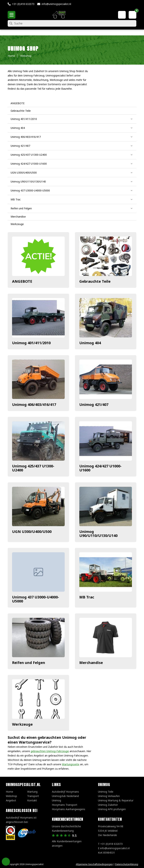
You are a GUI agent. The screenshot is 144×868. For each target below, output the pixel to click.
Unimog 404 (90, 343)
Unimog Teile (106, 792)
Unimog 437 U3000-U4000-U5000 (36, 599)
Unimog (56, 800)
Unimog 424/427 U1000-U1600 (100, 468)
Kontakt (32, 800)
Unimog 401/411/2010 (31, 343)
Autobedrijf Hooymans (65, 792)
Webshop (11, 796)
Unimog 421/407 (94, 405)
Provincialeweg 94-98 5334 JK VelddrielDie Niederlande (111, 831)
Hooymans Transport (65, 805)
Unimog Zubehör (108, 805)
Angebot (11, 800)
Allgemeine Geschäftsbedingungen (94, 864)
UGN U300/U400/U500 (32, 532)
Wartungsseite (71, 764)
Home (10, 792)
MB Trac (87, 597)
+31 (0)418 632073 (23, 4)
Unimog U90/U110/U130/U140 (98, 534)
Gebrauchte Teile (95, 281)
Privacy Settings (6, 862)
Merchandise (91, 663)
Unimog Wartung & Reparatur (116, 800)
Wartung (32, 792)
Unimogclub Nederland (65, 796)
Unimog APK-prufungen (112, 809)
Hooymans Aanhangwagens (69, 809)
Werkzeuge (22, 724)
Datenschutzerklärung (127, 864)
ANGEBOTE (22, 281)
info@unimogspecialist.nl (56, 4)
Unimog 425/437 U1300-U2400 (33, 468)
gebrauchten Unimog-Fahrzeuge (50, 751)
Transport (33, 796)
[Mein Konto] (122, 15)
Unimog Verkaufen (109, 796)
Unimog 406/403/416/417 (34, 405)
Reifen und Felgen (29, 663)
